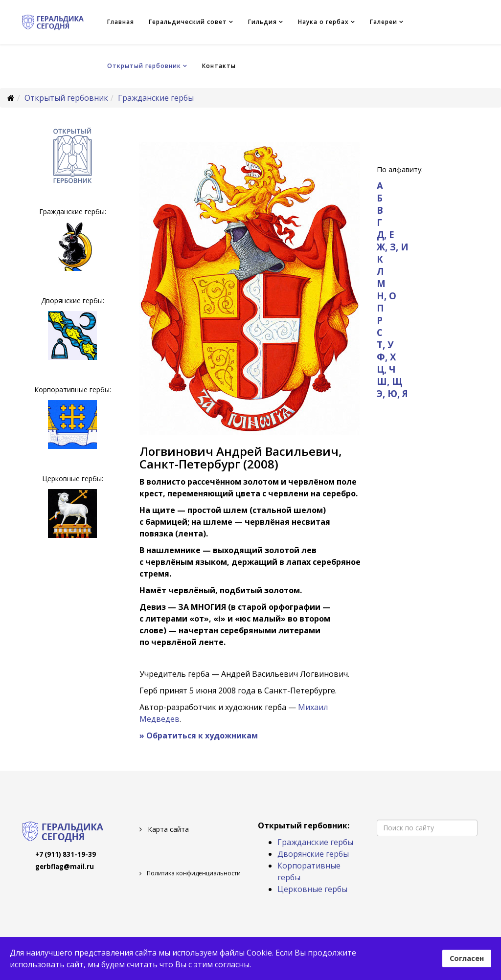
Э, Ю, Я (392, 393)
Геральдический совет (188, 22)
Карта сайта (167, 829)
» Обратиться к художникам (199, 735)
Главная (121, 22)
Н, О (387, 296)
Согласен (467, 958)
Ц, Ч (386, 369)
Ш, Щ (389, 381)
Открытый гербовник (144, 66)
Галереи (384, 22)
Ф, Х (386, 357)
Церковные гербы (312, 889)
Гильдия (262, 22)
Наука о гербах (323, 22)
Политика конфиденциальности (193, 873)
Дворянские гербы (313, 854)
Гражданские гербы (156, 98)
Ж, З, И (393, 247)
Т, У (385, 345)
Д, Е (386, 234)
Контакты (219, 66)
